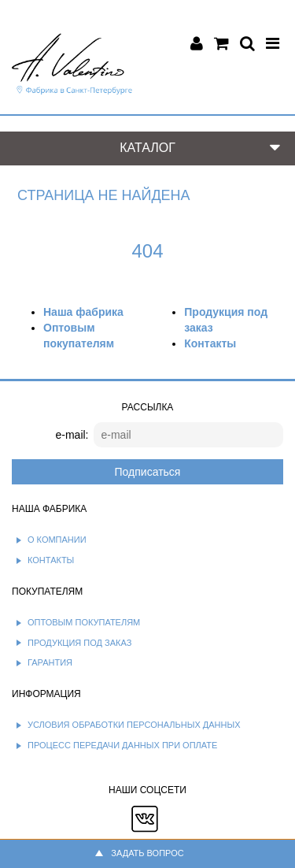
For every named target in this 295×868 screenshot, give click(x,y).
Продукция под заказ (79, 643)
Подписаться (148, 472)
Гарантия (50, 662)
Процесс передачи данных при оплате (122, 745)
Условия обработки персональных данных (134, 725)
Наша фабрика (83, 312)
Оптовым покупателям (84, 622)
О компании (57, 540)
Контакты (210, 343)
